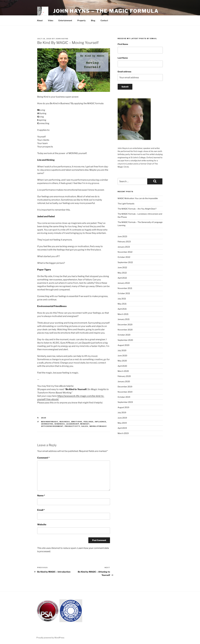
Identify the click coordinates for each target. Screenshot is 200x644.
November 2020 (125, 330)
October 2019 (124, 397)
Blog (93, 20)
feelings (89, 422)
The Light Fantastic (126, 204)
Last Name (123, 58)
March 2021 (123, 314)
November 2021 (125, 288)
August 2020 (124, 345)
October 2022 (124, 257)
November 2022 (125, 252)
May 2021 (122, 304)
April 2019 (122, 428)
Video (51, 20)
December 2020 (125, 324)
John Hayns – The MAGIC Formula (106, 11)
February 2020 (124, 376)
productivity (72, 426)
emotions (77, 422)
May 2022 (122, 273)
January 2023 (124, 247)
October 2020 (124, 335)
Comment (43, 458)
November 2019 (125, 392)
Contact (104, 20)
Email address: (125, 72)
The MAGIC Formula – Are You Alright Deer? (137, 209)
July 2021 (122, 299)
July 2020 (122, 350)
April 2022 (122, 278)
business (65, 422)
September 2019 (125, 402)
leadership (73, 424)
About (40, 20)
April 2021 (122, 309)
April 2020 (122, 366)
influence (101, 422)
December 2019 (125, 387)
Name (41, 496)
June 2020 (122, 356)
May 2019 (122, 423)
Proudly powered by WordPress (50, 638)
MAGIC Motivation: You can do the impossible (138, 198)
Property (82, 20)
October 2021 (124, 293)
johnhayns (47, 424)
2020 (44, 418)
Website (42, 525)
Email (41, 510)
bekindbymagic (50, 422)
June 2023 (122, 236)
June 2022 (122, 267)
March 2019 (123, 433)
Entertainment (65, 20)
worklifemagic (98, 426)
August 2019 (123, 407)
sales (85, 426)
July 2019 (122, 412)
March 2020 (123, 371)
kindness (60, 424)
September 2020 (125, 340)
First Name (123, 44)
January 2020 (124, 381)
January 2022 (124, 283)
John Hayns (62, 39)
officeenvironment (52, 426)
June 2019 (122, 418)
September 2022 (125, 262)
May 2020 (122, 361)
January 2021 (124, 319)
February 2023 (124, 242)
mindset (85, 424)
